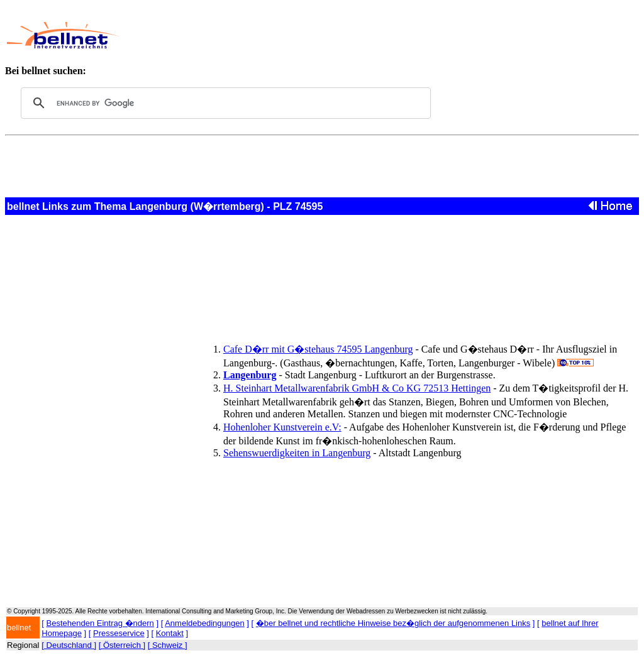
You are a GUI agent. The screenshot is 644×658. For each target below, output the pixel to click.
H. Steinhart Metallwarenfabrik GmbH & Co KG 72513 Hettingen (357, 388)
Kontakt (170, 633)
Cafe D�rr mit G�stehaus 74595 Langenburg (318, 349)
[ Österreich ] (122, 645)
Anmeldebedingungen (205, 623)
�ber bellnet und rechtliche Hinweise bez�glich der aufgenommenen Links (393, 623)
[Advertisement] (362, 35)
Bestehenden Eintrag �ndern (100, 623)
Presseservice (119, 633)
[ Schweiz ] (168, 645)
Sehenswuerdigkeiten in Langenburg (297, 453)
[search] (224, 103)
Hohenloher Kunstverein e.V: (282, 427)
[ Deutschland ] (69, 645)
